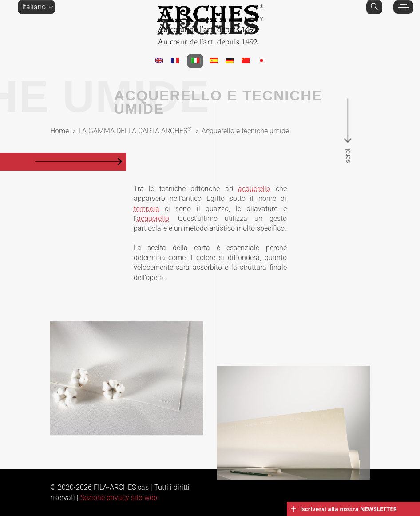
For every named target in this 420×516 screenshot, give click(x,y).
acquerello (254, 189)
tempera (147, 209)
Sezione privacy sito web (119, 498)
